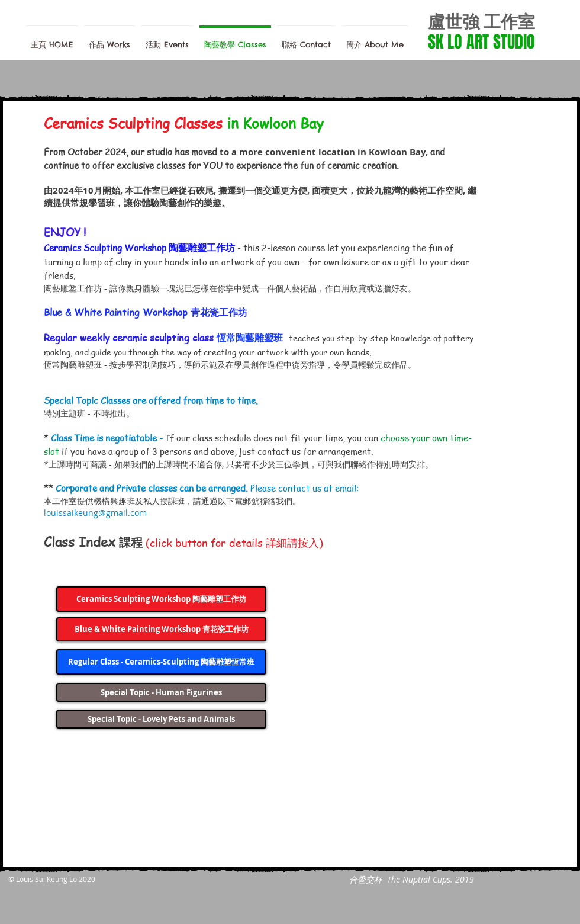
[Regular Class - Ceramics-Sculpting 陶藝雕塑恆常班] (161, 662)
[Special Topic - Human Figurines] (161, 692)
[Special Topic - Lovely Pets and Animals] (161, 719)
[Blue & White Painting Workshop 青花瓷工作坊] (161, 629)
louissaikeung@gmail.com (95, 513)
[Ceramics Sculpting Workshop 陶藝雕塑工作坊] (161, 599)
